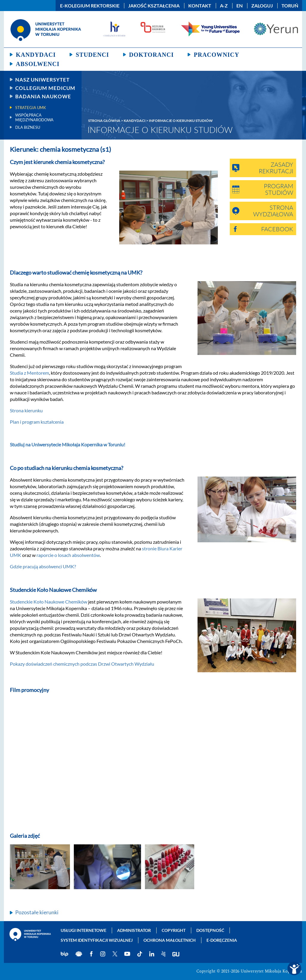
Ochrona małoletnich (170, 940)
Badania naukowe (43, 96)
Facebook (277, 229)
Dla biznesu (28, 127)
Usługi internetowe (84, 930)
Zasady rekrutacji (276, 168)
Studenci (92, 55)
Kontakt (200, 6)
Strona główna (104, 121)
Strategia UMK (31, 108)
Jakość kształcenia (154, 6)
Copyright (174, 930)
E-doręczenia (222, 940)
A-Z (224, 6)
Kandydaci (36, 55)
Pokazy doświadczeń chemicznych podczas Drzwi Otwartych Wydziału (82, 664)
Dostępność (210, 930)
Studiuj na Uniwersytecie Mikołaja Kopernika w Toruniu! (68, 444)
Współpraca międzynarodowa (34, 117)
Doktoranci (152, 55)
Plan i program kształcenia (37, 422)
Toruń (290, 6)
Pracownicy (216, 55)
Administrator (134, 930)
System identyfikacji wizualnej (97, 940)
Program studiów (279, 190)
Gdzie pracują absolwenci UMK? (43, 566)
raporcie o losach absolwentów (68, 555)
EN (240, 6)
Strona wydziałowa (273, 211)
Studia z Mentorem (29, 373)
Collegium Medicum (45, 88)
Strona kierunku (26, 410)
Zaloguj (262, 6)
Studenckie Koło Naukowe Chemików (49, 602)
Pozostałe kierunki (37, 912)
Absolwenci (38, 64)
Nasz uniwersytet (42, 80)
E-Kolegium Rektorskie (90, 6)
